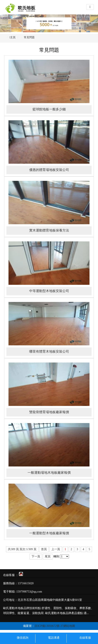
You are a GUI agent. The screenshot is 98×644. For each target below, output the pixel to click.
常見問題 (29, 37)
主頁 (13, 37)
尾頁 (48, 556)
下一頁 (36, 556)
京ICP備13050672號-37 (49, 626)
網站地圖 (69, 626)
